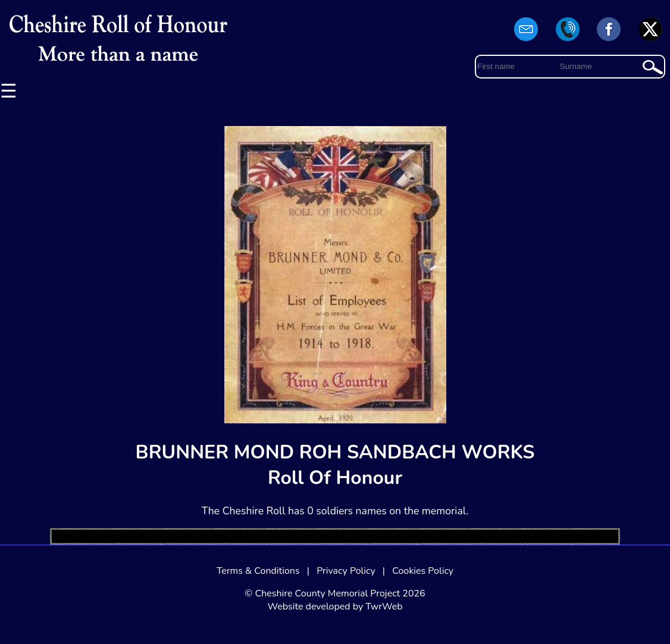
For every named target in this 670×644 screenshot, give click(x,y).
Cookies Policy (423, 571)
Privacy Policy (346, 571)
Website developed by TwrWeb (335, 607)
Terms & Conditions (258, 571)
